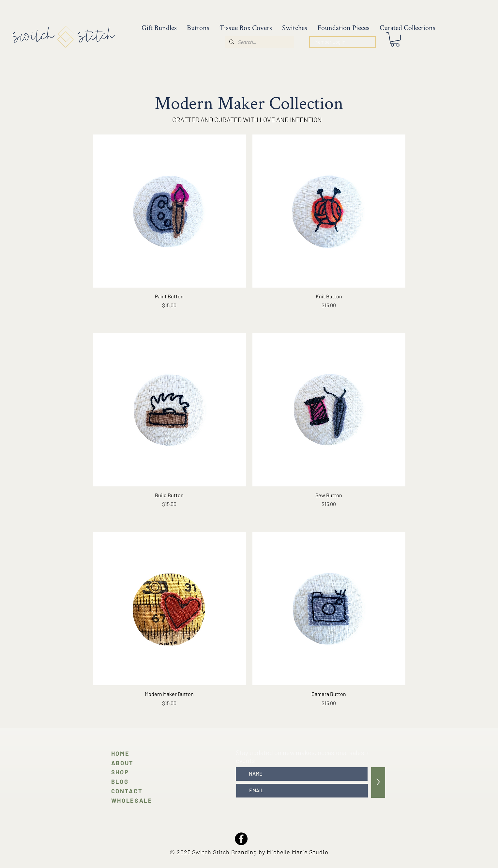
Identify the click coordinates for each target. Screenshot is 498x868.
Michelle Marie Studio (298, 852)
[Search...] (259, 42)
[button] (395, 39)
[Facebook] (241, 839)
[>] (378, 782)
